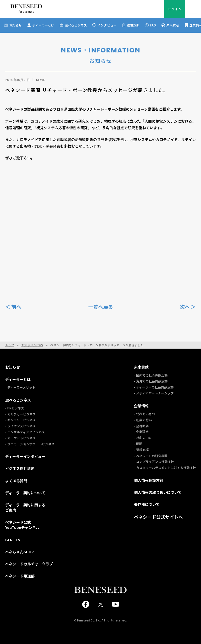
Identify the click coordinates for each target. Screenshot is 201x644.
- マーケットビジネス (20, 438)
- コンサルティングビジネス (25, 432)
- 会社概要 (141, 426)
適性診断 (133, 25)
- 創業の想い (143, 420)
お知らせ (15, 25)
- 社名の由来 (143, 438)
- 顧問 (138, 444)
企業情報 (141, 406)
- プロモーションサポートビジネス (30, 444)
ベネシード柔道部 (20, 576)
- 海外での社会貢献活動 (151, 381)
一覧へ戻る (101, 307)
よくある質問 (16, 481)
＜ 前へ (13, 307)
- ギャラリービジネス (20, 420)
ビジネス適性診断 (20, 468)
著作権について (147, 504)
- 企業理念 (141, 432)
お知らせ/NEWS (32, 345)
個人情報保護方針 (149, 480)
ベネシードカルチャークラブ (29, 564)
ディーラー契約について (25, 493)
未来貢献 (173, 25)
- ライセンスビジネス (20, 426)
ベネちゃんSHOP (19, 552)
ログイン (175, 9)
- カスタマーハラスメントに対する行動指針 (165, 467)
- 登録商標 (141, 450)
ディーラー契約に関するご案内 (25, 507)
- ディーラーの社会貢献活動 (154, 387)
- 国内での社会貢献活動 (151, 375)
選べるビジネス (76, 25)
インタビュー (107, 25)
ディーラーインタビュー (25, 456)
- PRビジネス (15, 408)
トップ (10, 345)
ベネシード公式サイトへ (158, 517)
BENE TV (13, 540)
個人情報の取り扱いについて (158, 492)
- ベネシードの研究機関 (151, 456)
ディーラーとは (43, 25)
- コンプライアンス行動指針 (154, 461)
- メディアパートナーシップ (154, 393)
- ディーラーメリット (20, 387)
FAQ (153, 25)
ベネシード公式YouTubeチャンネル (22, 525)
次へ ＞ (188, 307)
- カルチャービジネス (20, 414)
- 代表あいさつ (144, 414)
